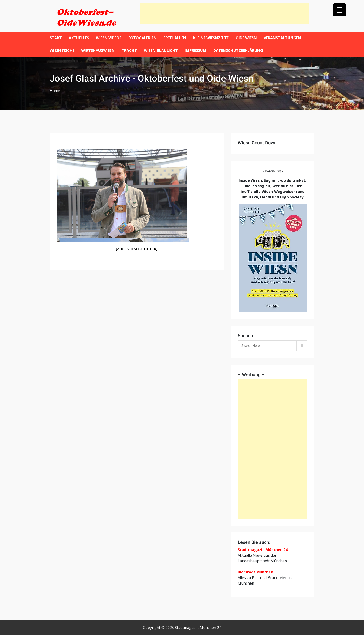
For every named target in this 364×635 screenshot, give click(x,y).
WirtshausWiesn (98, 50)
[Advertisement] (225, 14)
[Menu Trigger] (340, 10)
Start (56, 38)
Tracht (129, 50)
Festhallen (175, 38)
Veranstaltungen (282, 38)
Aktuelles (79, 38)
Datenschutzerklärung (238, 50)
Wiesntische (62, 50)
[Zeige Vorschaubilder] (137, 249)
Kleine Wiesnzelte (211, 38)
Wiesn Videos (109, 38)
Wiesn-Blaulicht (161, 50)
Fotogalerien (142, 38)
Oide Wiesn (246, 38)
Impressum (196, 50)
